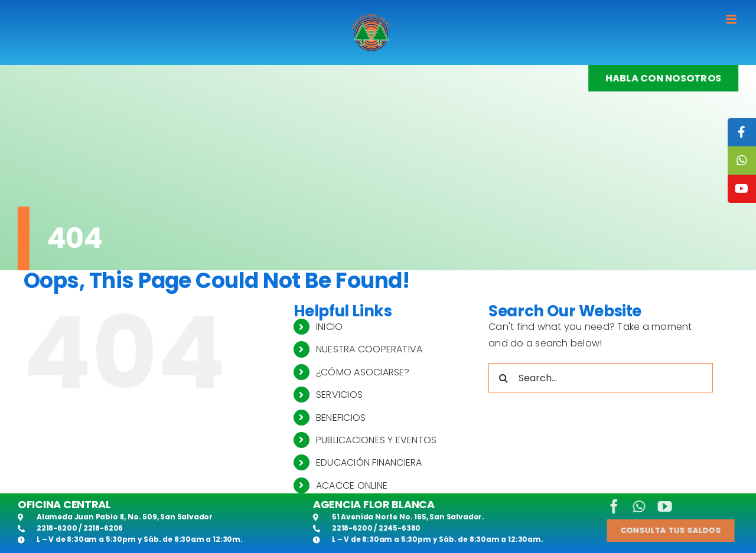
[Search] (503, 378)
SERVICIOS (339, 395)
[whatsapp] (633, 506)
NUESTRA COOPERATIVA (369, 349)
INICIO (329, 327)
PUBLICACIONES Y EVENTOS (377, 440)
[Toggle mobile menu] (732, 19)
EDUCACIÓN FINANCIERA (369, 462)
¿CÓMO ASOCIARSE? (363, 372)
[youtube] (658, 506)
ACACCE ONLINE (352, 485)
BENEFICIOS (341, 418)
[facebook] (607, 506)
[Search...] (601, 378)
